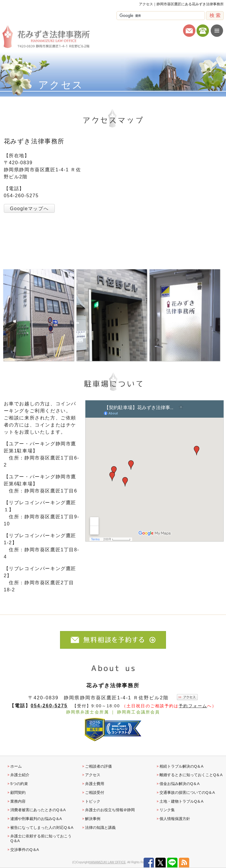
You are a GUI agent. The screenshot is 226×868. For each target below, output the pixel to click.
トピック (93, 801)
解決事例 (93, 819)
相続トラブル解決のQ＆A (181, 766)
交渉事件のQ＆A (25, 850)
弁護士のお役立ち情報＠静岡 (110, 810)
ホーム (16, 766)
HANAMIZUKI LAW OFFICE (107, 862)
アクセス (93, 775)
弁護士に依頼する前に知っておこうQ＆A (41, 838)
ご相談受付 (95, 793)
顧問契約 (18, 793)
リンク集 (167, 810)
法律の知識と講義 (100, 828)
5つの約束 (19, 784)
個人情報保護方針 (175, 819)
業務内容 (18, 801)
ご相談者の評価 (98, 766)
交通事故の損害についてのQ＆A (187, 793)
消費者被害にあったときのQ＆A (38, 810)
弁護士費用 (95, 784)
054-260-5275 (49, 706)
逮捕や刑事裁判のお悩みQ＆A (36, 819)
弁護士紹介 (20, 775)
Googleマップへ (29, 209)
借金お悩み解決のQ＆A (180, 784)
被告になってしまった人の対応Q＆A (42, 828)
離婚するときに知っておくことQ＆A (191, 775)
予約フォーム (193, 706)
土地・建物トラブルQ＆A (181, 801)
